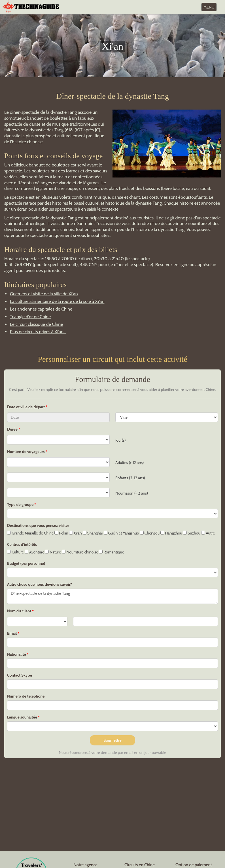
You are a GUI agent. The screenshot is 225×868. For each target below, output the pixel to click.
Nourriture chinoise (80, 552)
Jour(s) (121, 440)
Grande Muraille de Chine (30, 533)
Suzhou (192, 533)
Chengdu (150, 533)
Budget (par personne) (26, 563)
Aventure (34, 552)
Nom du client (19, 611)
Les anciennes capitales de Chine (41, 309)
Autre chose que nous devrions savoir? (40, 584)
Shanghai (93, 533)
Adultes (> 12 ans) (130, 463)
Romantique (112, 552)
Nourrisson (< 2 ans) (132, 493)
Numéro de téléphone (26, 696)
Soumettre (112, 740)
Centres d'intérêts (22, 544)
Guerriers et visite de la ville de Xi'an (44, 294)
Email (12, 633)
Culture (15, 552)
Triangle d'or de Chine (30, 317)
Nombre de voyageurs (26, 452)
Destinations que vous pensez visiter (38, 525)
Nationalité (17, 654)
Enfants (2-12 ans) (130, 478)
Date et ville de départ (26, 407)
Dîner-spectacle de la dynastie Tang (112, 596)
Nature (53, 552)
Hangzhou (171, 533)
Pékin (61, 533)
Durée (12, 429)
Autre (208, 533)
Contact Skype (20, 675)
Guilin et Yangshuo (121, 533)
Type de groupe (20, 504)
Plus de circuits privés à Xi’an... (38, 332)
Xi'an (76, 533)
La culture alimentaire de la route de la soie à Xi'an (57, 301)
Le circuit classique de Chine (36, 324)
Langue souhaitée (22, 717)
